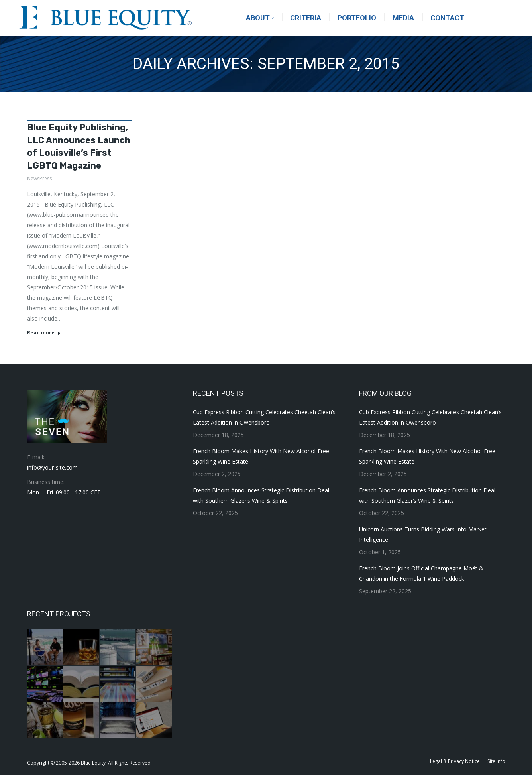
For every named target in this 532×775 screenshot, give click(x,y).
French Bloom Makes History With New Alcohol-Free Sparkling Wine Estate (261, 456)
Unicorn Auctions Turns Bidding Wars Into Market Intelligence (423, 534)
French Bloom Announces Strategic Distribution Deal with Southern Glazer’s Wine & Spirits (261, 495)
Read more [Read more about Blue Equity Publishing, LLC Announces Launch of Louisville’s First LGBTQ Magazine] (44, 333)
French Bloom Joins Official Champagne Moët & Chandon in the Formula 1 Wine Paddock (421, 573)
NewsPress (39, 178)
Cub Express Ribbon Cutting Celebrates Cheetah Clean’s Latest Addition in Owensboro (264, 417)
